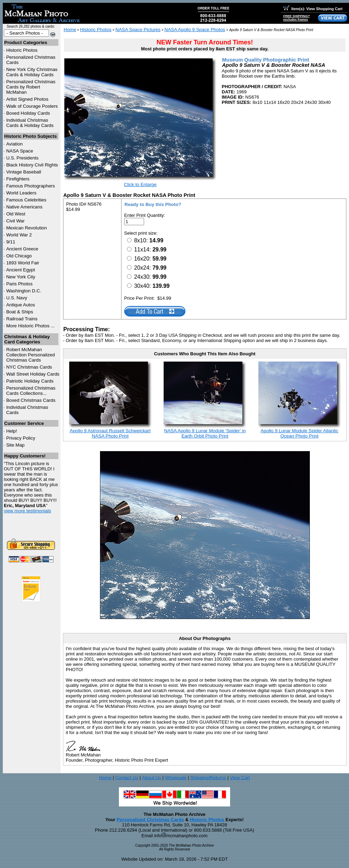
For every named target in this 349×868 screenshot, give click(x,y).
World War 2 (19, 235)
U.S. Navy (17, 298)
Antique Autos (21, 305)
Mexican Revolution (27, 228)
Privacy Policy (21, 438)
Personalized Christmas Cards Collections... (31, 391)
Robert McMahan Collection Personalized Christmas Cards (31, 355)
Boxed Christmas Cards (31, 400)
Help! (12, 431)
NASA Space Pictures (138, 30)
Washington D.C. (24, 291)
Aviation (15, 144)
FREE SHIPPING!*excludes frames (297, 18)
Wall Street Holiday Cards (33, 374)
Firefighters (18, 179)
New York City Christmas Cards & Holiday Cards (32, 72)
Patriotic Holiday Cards (30, 381)
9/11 (11, 242)
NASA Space (20, 151)
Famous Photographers (31, 186)
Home (70, 30)
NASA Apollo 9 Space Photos (195, 30)
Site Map (16, 445)
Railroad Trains (22, 319)
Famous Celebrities (26, 200)
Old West (16, 214)
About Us (152, 778)
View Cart (240, 778)
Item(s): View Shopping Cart (313, 9)
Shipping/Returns (208, 778)
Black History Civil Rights (32, 165)
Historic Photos (22, 50)
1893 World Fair (23, 263)
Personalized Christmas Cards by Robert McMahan (31, 87)
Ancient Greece (22, 249)
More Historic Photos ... (31, 326)
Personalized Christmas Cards (150, 820)
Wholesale (176, 778)
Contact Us (127, 778)
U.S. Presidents (23, 158)
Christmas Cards (29, 367)
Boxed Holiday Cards (28, 113)
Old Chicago (19, 256)
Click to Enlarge (140, 184)
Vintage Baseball (24, 172)
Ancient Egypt (21, 270)
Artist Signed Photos (27, 99)
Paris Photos (20, 284)
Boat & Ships (20, 312)
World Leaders (21, 193)
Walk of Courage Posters (32, 106)
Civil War (16, 221)
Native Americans (24, 207)
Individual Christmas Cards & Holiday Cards (30, 123)
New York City (21, 277)
